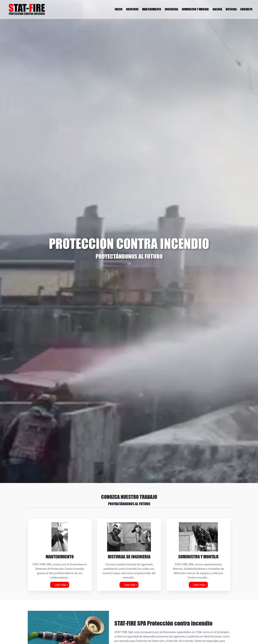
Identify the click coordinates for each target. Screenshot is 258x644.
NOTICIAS (231, 9)
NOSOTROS (132, 9)
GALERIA (217, 9)
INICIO (119, 9)
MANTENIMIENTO (152, 9)
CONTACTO (246, 9)
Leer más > (61, 585)
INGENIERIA (171, 9)
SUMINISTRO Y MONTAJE (195, 9)
